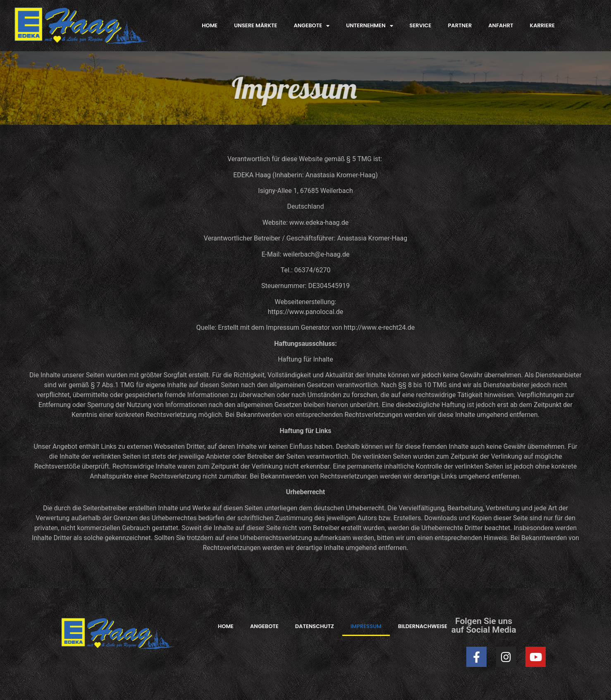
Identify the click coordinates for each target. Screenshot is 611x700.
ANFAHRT (501, 25)
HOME (210, 25)
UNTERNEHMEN (369, 26)
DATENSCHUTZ (315, 626)
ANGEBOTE (311, 26)
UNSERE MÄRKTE (255, 25)
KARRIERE (542, 25)
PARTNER (460, 25)
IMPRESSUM (366, 626)
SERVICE (421, 25)
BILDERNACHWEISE (423, 626)
